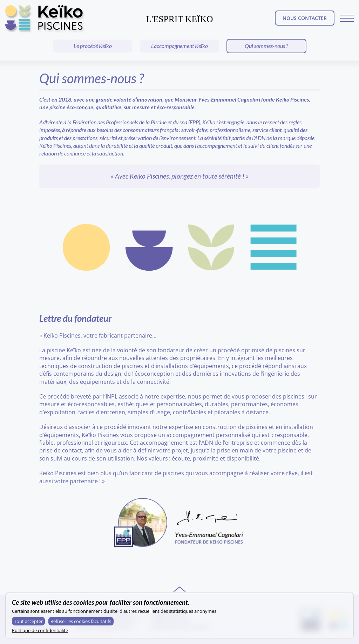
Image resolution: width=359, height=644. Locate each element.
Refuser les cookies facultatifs (81, 621)
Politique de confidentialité (40, 630)
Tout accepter (28, 621)
